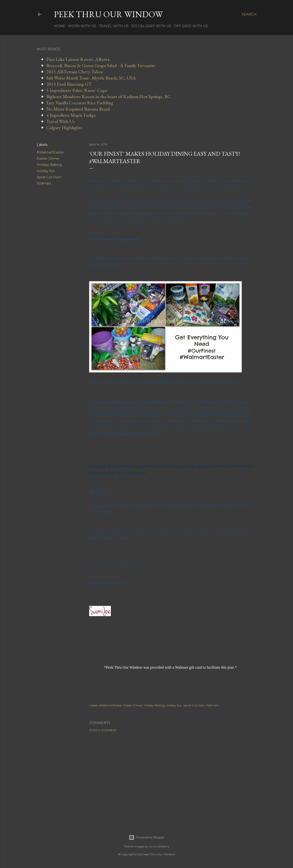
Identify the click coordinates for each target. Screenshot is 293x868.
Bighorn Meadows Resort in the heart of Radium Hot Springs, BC (108, 96)
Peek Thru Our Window (108, 14)
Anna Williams (159, 846)
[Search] (249, 14)
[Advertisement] (170, 777)
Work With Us (82, 26)
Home (60, 26)
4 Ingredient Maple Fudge (71, 115)
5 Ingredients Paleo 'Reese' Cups (77, 90)
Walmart (44, 183)
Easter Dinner (48, 159)
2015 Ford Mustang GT (69, 84)
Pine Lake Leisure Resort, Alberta (78, 59)
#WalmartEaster (50, 152)
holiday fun (46, 171)
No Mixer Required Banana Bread (78, 109)
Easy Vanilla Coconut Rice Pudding (80, 103)
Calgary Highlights (64, 127)
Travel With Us (114, 26)
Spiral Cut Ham (49, 177)
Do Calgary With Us (151, 26)
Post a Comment (103, 730)
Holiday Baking (49, 165)
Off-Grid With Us (191, 26)
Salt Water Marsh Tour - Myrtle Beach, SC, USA (91, 78)
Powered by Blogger (147, 837)
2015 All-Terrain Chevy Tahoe (75, 72)
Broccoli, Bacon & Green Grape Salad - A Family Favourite (101, 65)
